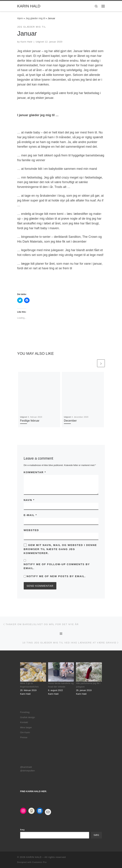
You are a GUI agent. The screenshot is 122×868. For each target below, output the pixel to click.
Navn (29, 500)
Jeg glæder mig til (35, 18)
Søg (22, 830)
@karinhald (26, 767)
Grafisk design (27, 717)
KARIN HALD (34, 857)
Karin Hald (26, 42)
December (70, 421)
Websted (31, 530)
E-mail (30, 515)
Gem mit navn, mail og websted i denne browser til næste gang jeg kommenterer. (60, 549)
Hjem (20, 18)
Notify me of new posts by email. (56, 576)
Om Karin (25, 732)
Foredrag (25, 712)
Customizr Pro (39, 862)
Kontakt (24, 722)
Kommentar (35, 472)
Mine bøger (26, 727)
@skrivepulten (27, 771)
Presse (24, 737)
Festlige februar (30, 421)
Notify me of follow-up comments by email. (57, 566)
